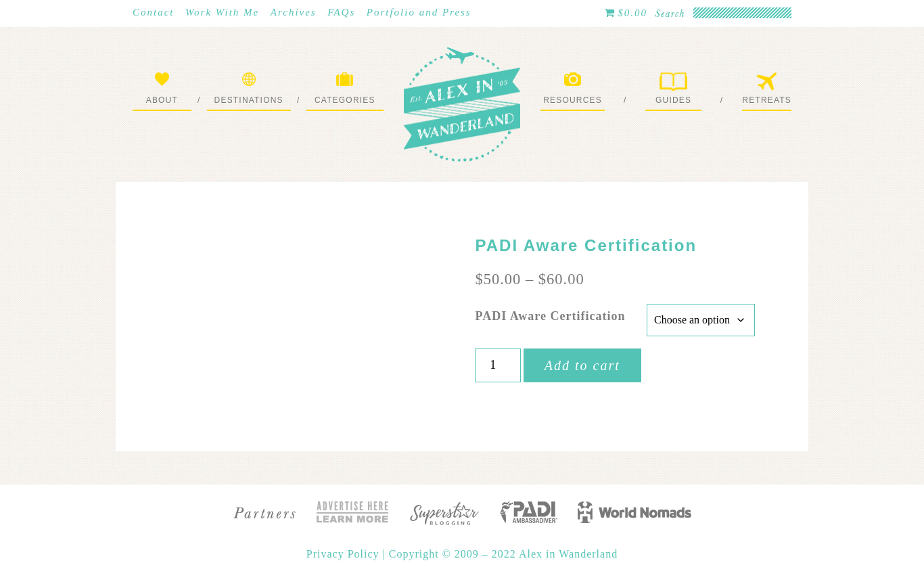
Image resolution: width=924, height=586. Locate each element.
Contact (154, 12)
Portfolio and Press (419, 12)
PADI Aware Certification (550, 316)
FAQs (341, 12)
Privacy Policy (345, 554)
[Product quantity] (498, 365)
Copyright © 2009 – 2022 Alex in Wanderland (503, 554)
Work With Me (222, 12)
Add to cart (582, 365)
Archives (294, 12)
